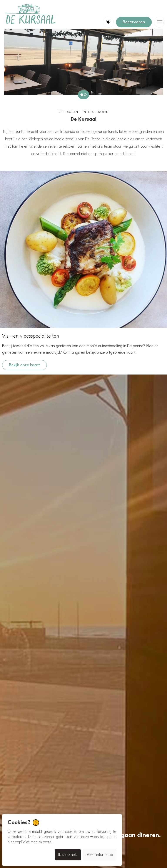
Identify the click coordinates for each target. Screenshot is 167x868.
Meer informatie (100, 855)
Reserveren (134, 22)
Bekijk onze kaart (24, 365)
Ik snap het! (68, 855)
